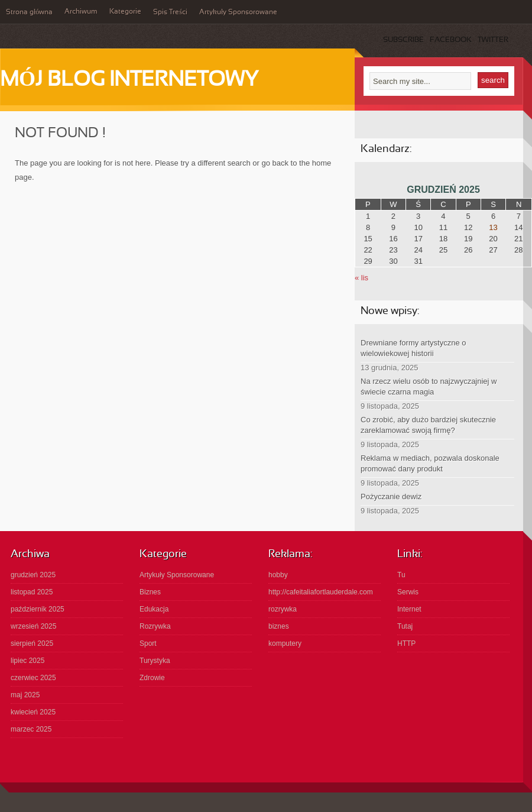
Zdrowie (152, 678)
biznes (279, 626)
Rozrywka (155, 626)
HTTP (406, 643)
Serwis (408, 592)
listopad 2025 (32, 592)
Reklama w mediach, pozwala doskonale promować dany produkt (430, 463)
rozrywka (283, 609)
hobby (278, 575)
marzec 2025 (31, 729)
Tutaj (405, 626)
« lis (361, 278)
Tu (401, 575)
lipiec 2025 (27, 661)
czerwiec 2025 (33, 678)
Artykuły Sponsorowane (238, 12)
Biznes (150, 592)
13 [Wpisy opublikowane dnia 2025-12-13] (493, 227)
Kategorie (125, 12)
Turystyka (155, 661)
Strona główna (29, 12)
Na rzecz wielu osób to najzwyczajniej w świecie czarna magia (429, 386)
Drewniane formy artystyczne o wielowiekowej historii (413, 348)
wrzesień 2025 (33, 626)
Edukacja (154, 609)
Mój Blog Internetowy (129, 80)
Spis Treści (170, 12)
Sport (148, 643)
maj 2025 (25, 695)
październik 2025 (38, 609)
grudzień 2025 (33, 575)
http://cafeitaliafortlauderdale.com (321, 592)
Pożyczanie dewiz (391, 496)
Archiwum (81, 12)
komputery (285, 643)
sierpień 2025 (32, 643)
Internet (409, 609)
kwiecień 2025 (33, 712)
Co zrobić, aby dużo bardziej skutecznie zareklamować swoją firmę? (428, 425)
